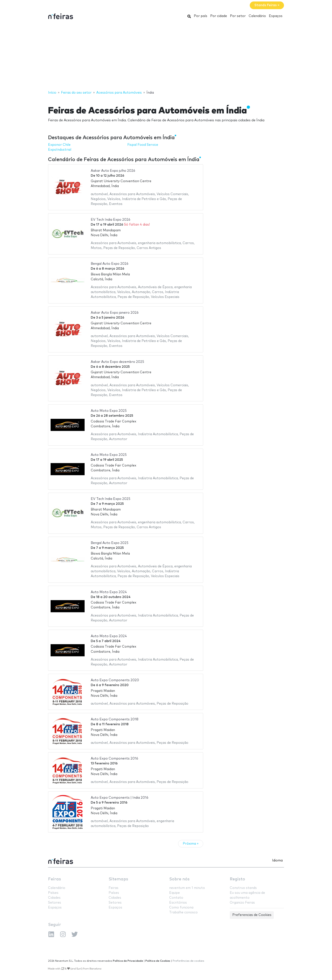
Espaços (276, 16)
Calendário (257, 16)
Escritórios (178, 903)
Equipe (175, 893)
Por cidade (219, 16)
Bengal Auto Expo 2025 (110, 543)
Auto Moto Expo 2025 (109, 411)
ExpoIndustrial (60, 150)
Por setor (238, 16)
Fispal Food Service (143, 145)
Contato (176, 898)
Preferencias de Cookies (252, 915)
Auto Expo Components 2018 (115, 719)
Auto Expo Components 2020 (115, 680)
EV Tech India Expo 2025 (111, 499)
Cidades (54, 898)
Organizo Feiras (242, 903)
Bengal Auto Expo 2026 (110, 264)
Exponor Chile (59, 145)
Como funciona (181, 908)
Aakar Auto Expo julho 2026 (113, 171)
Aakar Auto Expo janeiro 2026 (115, 313)
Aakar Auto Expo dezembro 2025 (117, 362)
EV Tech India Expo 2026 (111, 220)
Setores (55, 903)
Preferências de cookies (188, 961)
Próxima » (191, 844)
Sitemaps (118, 879)
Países (53, 893)
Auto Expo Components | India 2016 (120, 798)
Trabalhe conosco (183, 912)
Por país (201, 16)
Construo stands (243, 888)
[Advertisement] (166, 56)
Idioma (277, 861)
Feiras (55, 879)
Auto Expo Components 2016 (114, 759)
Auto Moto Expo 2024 (109, 592)
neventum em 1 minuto (187, 888)
